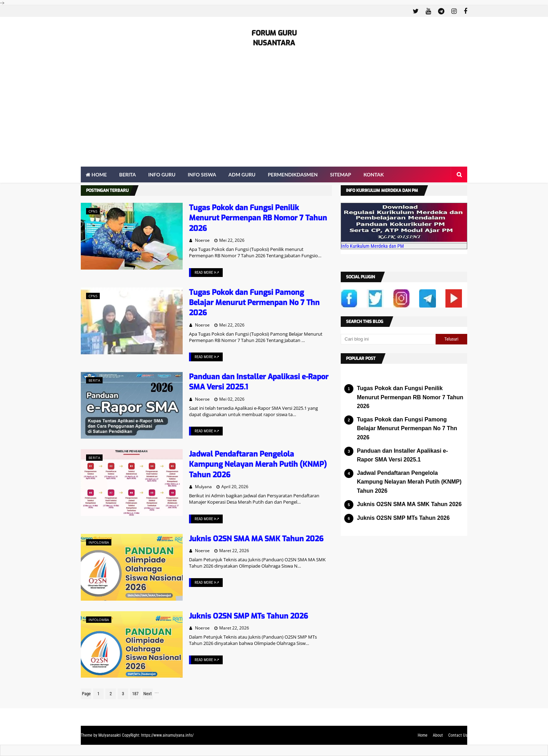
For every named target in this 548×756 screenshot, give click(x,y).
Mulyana (203, 487)
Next (148, 694)
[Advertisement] (274, 114)
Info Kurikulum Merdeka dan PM (373, 246)
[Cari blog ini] (388, 339)
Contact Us (458, 735)
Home (423, 735)
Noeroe (202, 240)
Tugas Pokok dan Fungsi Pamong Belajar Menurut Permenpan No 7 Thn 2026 (254, 303)
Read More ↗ (207, 273)
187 (135, 694)
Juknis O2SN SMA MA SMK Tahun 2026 (256, 539)
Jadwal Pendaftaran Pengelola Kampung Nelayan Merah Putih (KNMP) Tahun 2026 (258, 464)
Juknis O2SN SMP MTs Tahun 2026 (249, 616)
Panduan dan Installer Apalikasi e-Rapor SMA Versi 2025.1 (402, 455)
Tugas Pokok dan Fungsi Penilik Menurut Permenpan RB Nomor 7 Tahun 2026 (258, 218)
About (438, 735)
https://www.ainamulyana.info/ (167, 735)
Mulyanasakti (110, 735)
